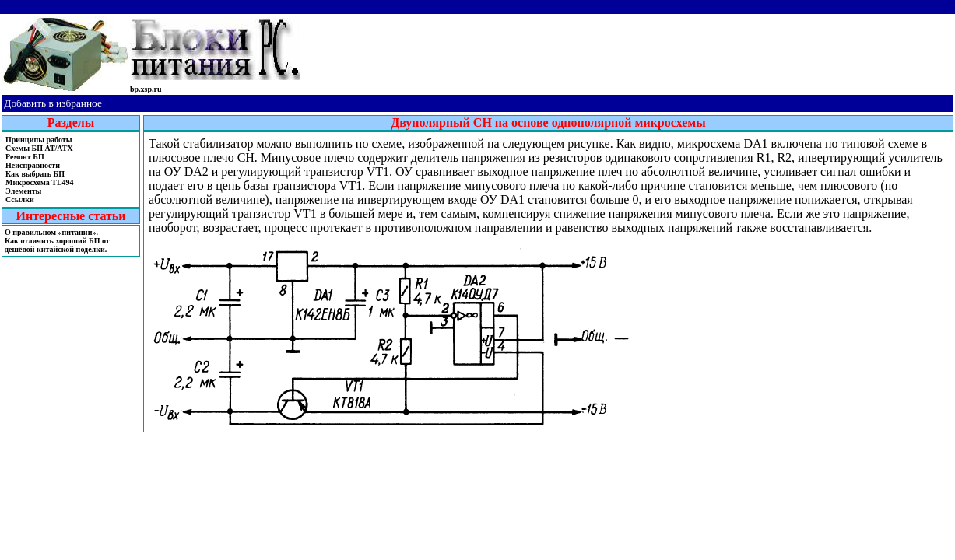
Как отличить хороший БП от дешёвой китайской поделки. (57, 245)
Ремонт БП (25, 157)
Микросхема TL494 (40, 182)
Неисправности (33, 165)
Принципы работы (39, 140)
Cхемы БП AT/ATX (39, 148)
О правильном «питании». (51, 232)
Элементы (23, 191)
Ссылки (20, 199)
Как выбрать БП (35, 174)
